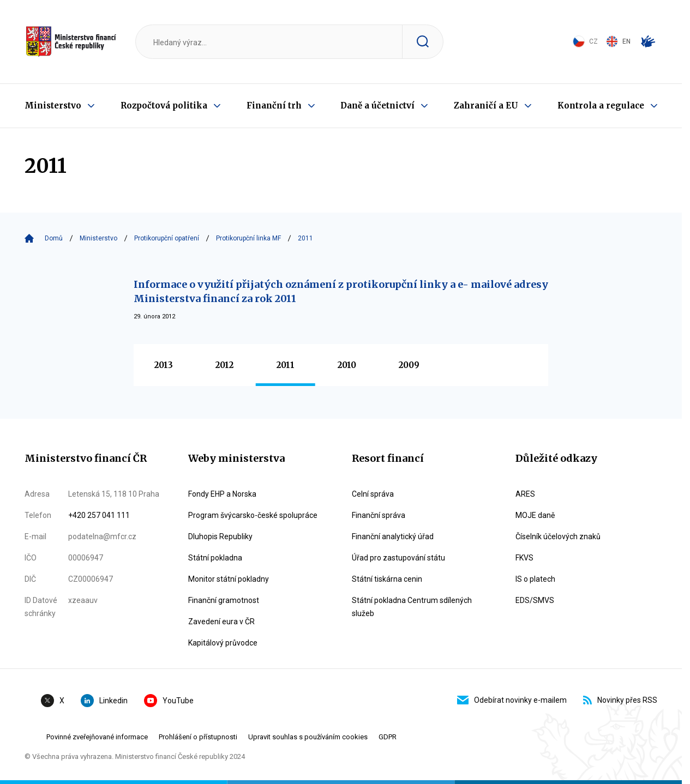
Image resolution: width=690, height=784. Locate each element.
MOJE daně (535, 515)
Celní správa (373, 494)
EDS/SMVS (535, 600)
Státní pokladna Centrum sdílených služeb (412, 607)
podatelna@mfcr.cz (102, 536)
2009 (409, 365)
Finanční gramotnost (224, 600)
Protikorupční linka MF (248, 238)
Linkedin (104, 701)
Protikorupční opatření (167, 238)
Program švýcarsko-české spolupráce (253, 515)
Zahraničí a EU (486, 105)
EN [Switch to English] (618, 41)
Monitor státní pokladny (229, 579)
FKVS (524, 558)
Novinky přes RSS (620, 700)
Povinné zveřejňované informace (97, 737)
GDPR (388, 737)
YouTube (169, 701)
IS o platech (535, 579)
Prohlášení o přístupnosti (198, 737)
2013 (164, 365)
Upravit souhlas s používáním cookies (308, 737)
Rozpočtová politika (164, 105)
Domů (54, 238)
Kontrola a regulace (601, 105)
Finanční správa (379, 515)
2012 (224, 365)
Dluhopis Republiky (220, 536)
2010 (347, 365)
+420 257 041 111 (99, 515)
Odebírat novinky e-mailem (512, 700)
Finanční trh (274, 105)
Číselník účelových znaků (558, 536)
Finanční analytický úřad (393, 536)
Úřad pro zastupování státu (398, 558)
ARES (525, 494)
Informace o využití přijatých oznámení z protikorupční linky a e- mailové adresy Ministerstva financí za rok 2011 (341, 291)
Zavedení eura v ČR (221, 622)
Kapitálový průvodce (223, 643)
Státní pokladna (215, 558)
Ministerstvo (53, 105)
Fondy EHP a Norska (222, 494)
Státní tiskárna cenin (387, 579)
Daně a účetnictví (377, 105)
